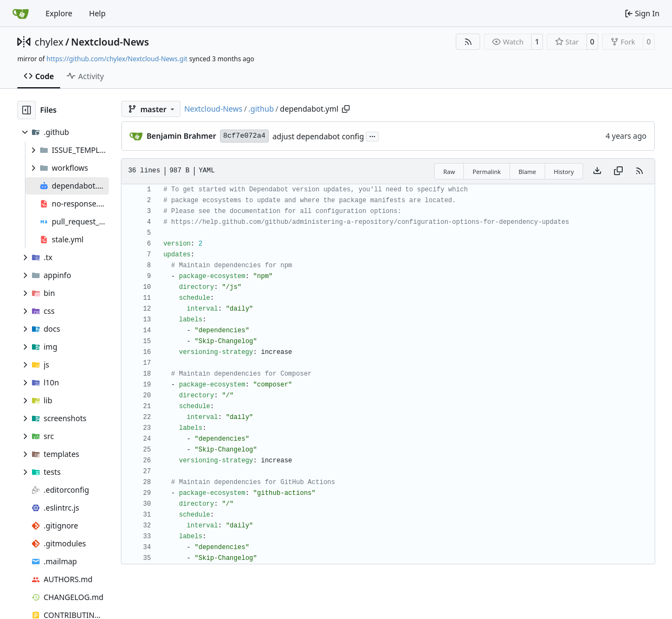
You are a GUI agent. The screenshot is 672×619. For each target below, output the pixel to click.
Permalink (487, 172)
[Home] (21, 14)
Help (97, 13)
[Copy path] (346, 109)
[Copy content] (618, 171)
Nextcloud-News (110, 42)
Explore (59, 13)
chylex (49, 42)
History (564, 172)
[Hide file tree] (27, 110)
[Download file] (597, 171)
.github (261, 109)
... (372, 136)
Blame (528, 172)
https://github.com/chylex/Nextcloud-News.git (117, 59)
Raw (449, 172)
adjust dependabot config (318, 136)
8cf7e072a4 (244, 136)
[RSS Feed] (468, 42)
